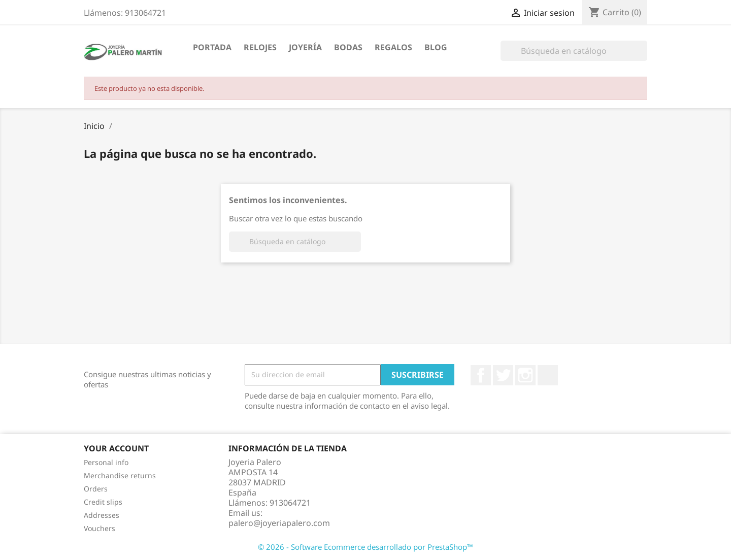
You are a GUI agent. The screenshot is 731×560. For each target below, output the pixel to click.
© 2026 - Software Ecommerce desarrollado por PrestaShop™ (365, 547)
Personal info (106, 462)
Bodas (348, 47)
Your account (116, 448)
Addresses (102, 515)
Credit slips (103, 502)
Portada (212, 47)
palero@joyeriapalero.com (279, 523)
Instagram (525, 375)
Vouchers (99, 528)
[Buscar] (574, 51)
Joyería (305, 47)
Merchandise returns (120, 475)
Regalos (393, 47)
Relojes (260, 47)
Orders (96, 489)
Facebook (481, 375)
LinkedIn (548, 375)
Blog (436, 47)
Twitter (503, 375)
